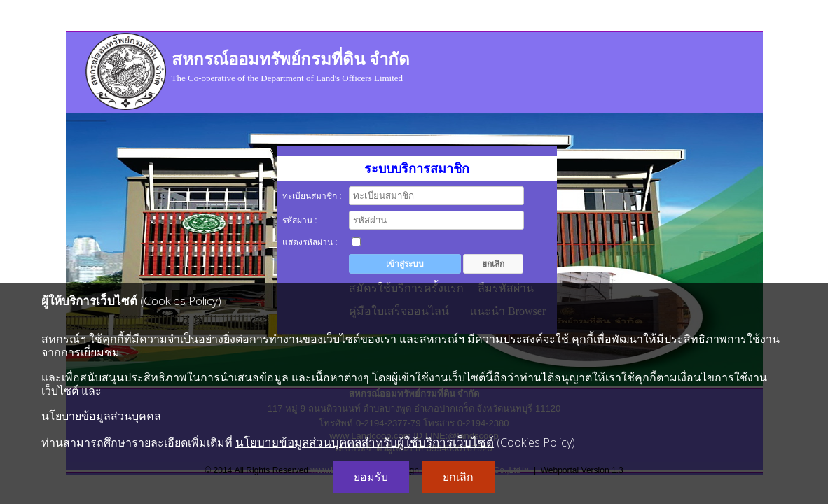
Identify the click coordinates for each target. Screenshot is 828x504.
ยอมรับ (371, 477)
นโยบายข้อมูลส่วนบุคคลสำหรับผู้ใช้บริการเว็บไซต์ (365, 442)
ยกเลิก (458, 477)
